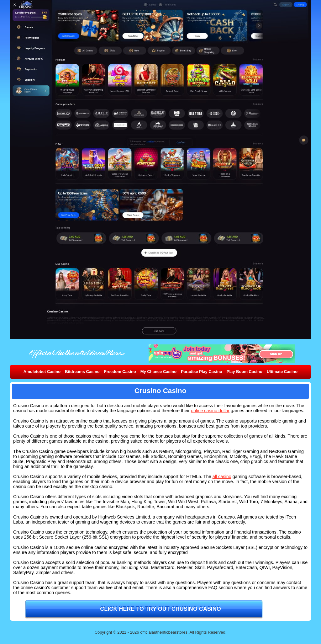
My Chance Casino (159, 372)
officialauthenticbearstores (164, 632)
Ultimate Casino (282, 372)
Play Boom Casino (245, 372)
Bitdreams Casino (82, 372)
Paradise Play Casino (202, 372)
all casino (222, 476)
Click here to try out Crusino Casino (160, 609)
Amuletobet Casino (42, 372)
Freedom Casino (120, 372)
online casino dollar (210, 411)
